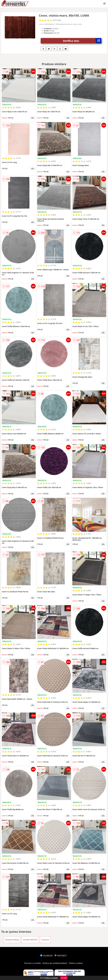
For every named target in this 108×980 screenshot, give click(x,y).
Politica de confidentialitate (55, 963)
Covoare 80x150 (30, 940)
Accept (64, 978)
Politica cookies (76, 963)
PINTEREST (61, 956)
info (33, 118)
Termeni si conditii (32, 963)
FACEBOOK (46, 956)
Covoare (45, 940)
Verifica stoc (82, 41)
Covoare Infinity (12, 940)
